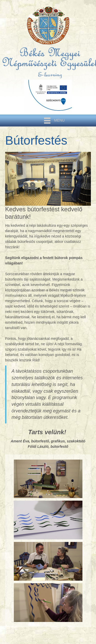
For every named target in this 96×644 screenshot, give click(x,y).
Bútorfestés (36, 140)
